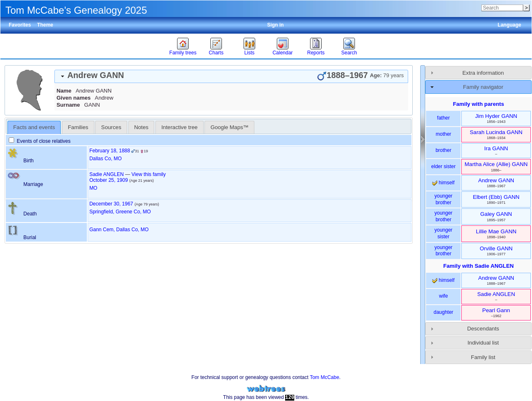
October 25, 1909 (109, 180)
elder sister (444, 166)
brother (443, 150)
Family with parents (479, 104)
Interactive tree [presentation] (179, 127)
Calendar (283, 53)
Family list (483, 357)
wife (443, 296)
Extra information (483, 73)
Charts (216, 53)
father (444, 118)
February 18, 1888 (110, 151)
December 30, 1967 (111, 204)
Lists (250, 53)
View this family (148, 174)
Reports (316, 53)
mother (443, 134)
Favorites (20, 25)
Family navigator (483, 87)
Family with (478, 266)
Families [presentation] (78, 127)
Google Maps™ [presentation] (229, 127)
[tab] (231, 76)
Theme (45, 25)
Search (349, 53)
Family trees (183, 53)
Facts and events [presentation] (34, 127)
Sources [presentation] (111, 127)
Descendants (483, 329)
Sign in (276, 25)
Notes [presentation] (141, 127)
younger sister (443, 233)
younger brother (443, 199)
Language (509, 25)
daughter (443, 312)
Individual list (483, 343)
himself (443, 183)
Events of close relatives (40, 141)
